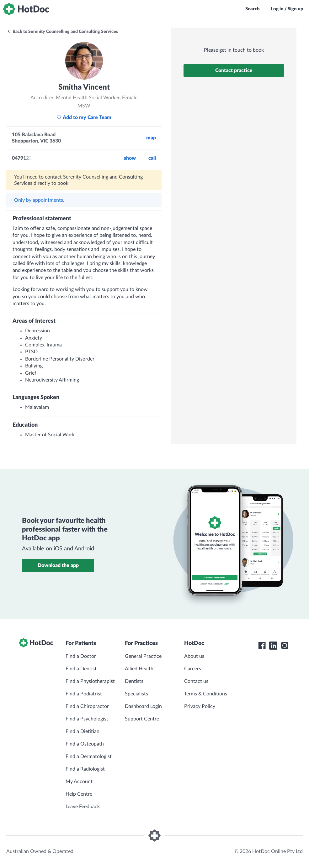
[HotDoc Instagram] (285, 646)
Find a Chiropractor (87, 706)
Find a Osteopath (85, 744)
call (152, 158)
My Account (79, 782)
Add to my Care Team (84, 117)
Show (130, 158)
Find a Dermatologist (89, 756)
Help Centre (79, 794)
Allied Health (139, 669)
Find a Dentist (81, 669)
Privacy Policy (200, 706)
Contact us (196, 681)
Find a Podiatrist (84, 694)
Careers (193, 669)
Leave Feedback (83, 807)
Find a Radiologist (85, 769)
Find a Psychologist (87, 719)
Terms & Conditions (206, 694)
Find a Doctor (81, 656)
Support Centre (142, 719)
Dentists (134, 681)
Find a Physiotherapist (90, 681)
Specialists (136, 694)
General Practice (143, 656)
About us (194, 656)
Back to (62, 32)
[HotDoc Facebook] (262, 646)
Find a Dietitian (83, 731)
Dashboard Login (143, 706)
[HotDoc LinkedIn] (273, 646)
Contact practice (234, 70)
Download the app (58, 565)
